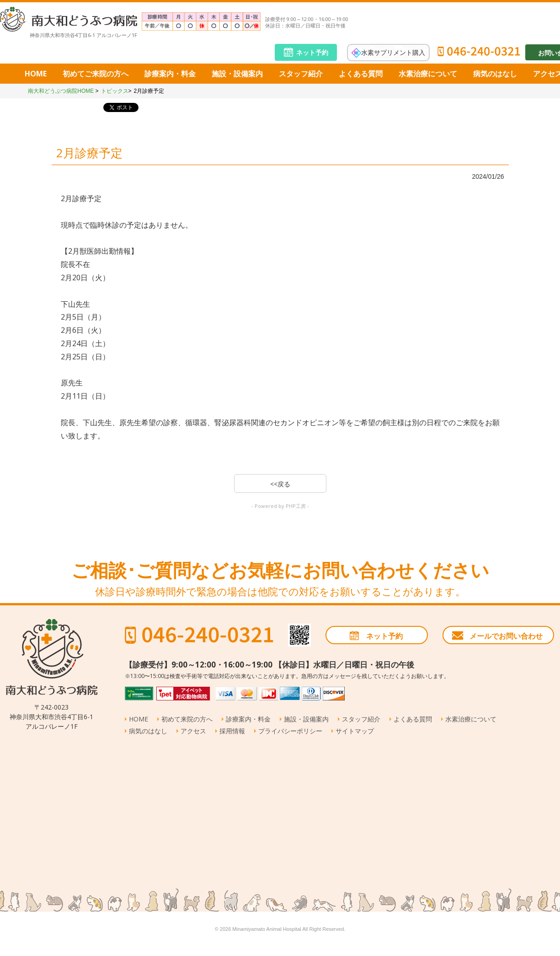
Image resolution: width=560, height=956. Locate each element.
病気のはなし (495, 74)
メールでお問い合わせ (506, 636)
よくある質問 (361, 74)
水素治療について (428, 74)
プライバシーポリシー (290, 731)
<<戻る (280, 484)
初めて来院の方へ (187, 719)
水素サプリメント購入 (393, 52)
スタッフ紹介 (301, 74)
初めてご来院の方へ (96, 74)
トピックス (115, 91)
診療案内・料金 (170, 74)
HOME (36, 74)
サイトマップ (355, 731)
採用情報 (232, 731)
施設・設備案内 (237, 74)
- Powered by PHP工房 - (280, 506)
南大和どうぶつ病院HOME (61, 91)
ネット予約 (312, 52)
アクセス (193, 731)
